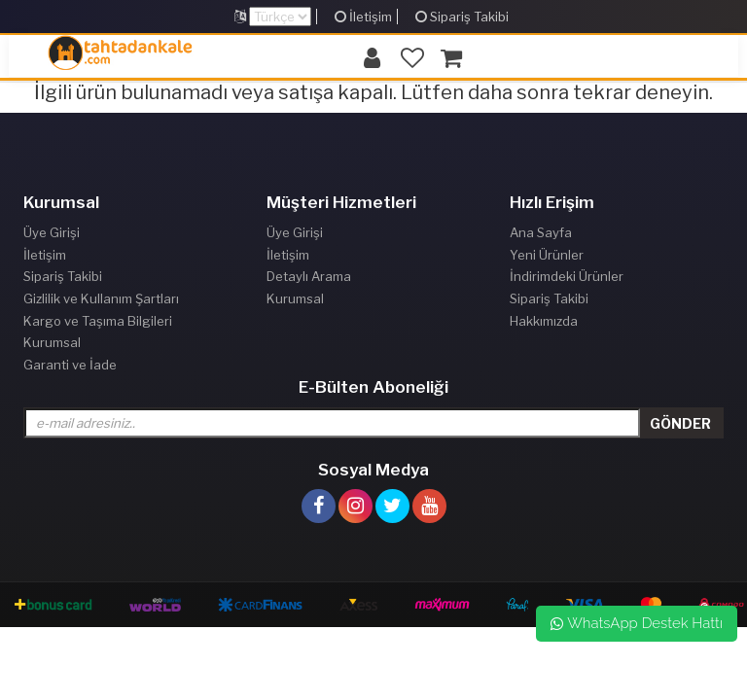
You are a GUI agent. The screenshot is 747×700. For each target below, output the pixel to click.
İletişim (363, 17)
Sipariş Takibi (462, 17)
